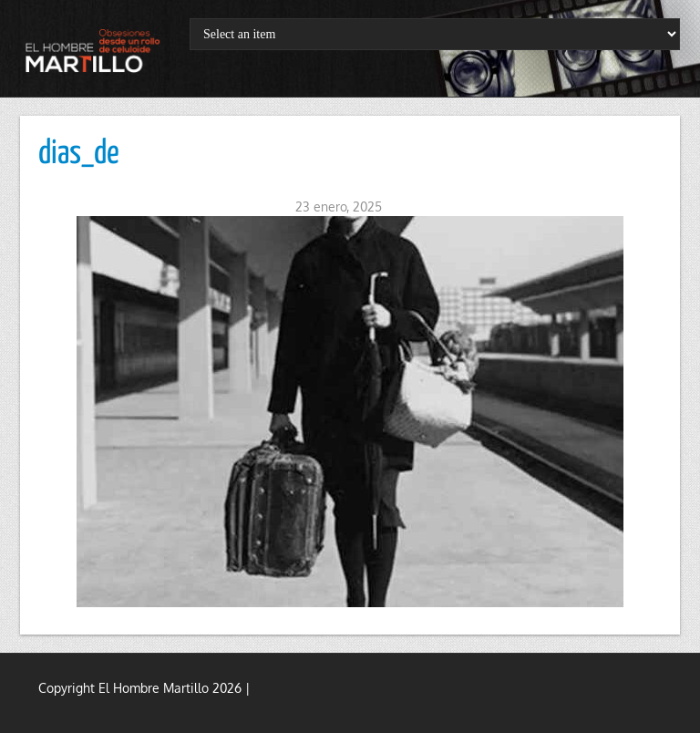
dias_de (79, 154)
